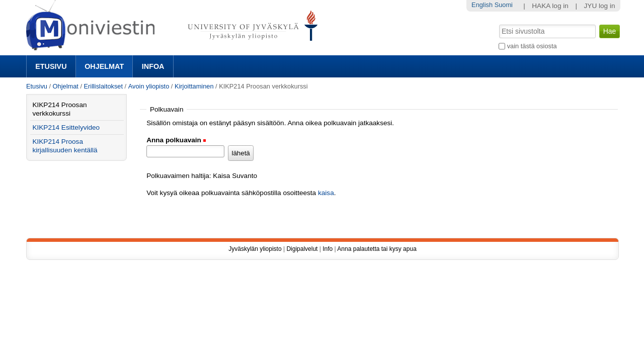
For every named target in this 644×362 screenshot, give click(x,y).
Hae (498, 24)
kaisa (326, 193)
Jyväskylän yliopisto (255, 249)
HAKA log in (550, 6)
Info (328, 249)
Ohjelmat (104, 66)
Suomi (504, 5)
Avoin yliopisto (149, 86)
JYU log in (600, 6)
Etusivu (51, 66)
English (482, 5)
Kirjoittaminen (194, 86)
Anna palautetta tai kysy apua (377, 249)
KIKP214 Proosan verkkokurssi (59, 109)
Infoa (153, 66)
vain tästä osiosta (532, 46)
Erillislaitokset (104, 86)
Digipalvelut (302, 249)
